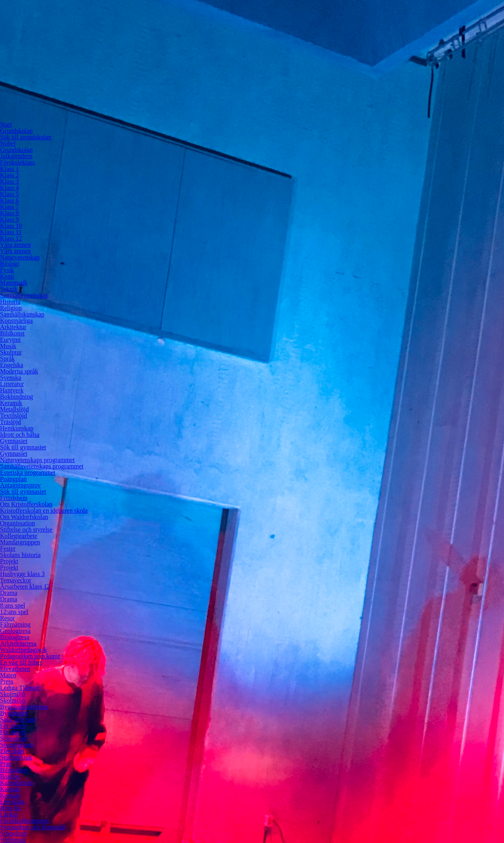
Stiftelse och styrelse (26, 529)
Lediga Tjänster (20, 688)
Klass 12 (11, 238)
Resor (7, 618)
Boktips (10, 776)
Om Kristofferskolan (26, 504)
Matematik (14, 283)
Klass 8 (9, 213)
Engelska (12, 365)
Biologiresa (15, 637)
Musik (8, 346)
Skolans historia (20, 555)
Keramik (11, 403)
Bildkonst (12, 333)
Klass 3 (9, 181)
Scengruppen (17, 745)
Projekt (9, 561)
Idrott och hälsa (20, 435)
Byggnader (14, 713)
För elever (13, 726)
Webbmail (13, 840)
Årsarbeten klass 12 (25, 586)
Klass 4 (9, 188)
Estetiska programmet (28, 473)
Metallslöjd (14, 409)
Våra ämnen (15, 245)
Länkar (9, 814)
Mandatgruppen (20, 542)
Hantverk (12, 390)
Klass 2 (9, 175)
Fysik (7, 270)
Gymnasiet (14, 441)
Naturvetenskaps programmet (37, 460)
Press (7, 681)
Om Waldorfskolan (24, 517)
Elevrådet (12, 751)
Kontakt (10, 789)
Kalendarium (17, 783)
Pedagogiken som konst (30, 656)
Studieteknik (16, 757)
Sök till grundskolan (26, 137)
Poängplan (13, 479)
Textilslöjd (13, 416)
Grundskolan (16, 131)
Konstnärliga (16, 321)
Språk (7, 359)
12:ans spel (14, 612)
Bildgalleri (13, 770)
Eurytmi (10, 340)
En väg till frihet (21, 662)
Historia (10, 302)
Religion (11, 308)
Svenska (10, 378)
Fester (8, 548)
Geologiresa (15, 631)
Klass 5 (9, 194)
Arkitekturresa (18, 643)
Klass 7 (9, 207)
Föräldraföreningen (25, 821)
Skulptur (11, 352)
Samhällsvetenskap (24, 295)
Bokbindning (17, 397)
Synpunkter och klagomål (32, 827)
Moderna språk (19, 371)
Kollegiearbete (19, 536)
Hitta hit (10, 808)
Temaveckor (16, 580)
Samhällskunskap (22, 314)
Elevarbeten (15, 669)
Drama (9, 593)
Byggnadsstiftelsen (24, 707)
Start (6, 124)
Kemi (7, 276)
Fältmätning (15, 624)
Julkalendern (16, 156)
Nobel (8, 143)
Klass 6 (9, 200)
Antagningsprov (20, 485)
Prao (6, 764)
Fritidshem (14, 498)
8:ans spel (13, 605)
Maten (8, 675)
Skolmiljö (12, 694)
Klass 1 (9, 169)
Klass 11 (11, 232)
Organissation (18, 523)
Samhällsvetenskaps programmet (42, 466)
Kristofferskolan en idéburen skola (44, 511)
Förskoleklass (17, 162)
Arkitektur (13, 327)
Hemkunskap (17, 428)
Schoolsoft (13, 738)
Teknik (9, 289)
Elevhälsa (12, 802)
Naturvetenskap (20, 257)
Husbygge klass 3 (22, 574)
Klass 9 (9, 219)
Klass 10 (11, 226)
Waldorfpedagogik (24, 650)
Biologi (9, 264)
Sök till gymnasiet (23, 447)
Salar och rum (18, 719)
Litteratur (12, 384)
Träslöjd (10, 422)
